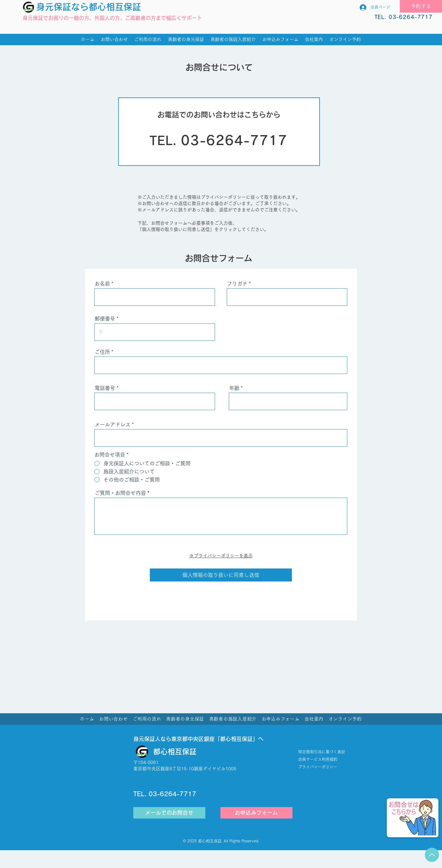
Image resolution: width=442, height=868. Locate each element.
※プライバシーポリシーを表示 (221, 556)
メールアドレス (113, 424)
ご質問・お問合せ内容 (120, 493)
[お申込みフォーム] (256, 813)
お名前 (102, 284)
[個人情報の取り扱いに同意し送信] (221, 575)
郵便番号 (105, 319)
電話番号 (105, 388)
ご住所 (102, 352)
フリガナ (237, 284)
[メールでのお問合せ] (169, 813)
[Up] (432, 855)
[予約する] (421, 6)
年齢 (234, 388)
